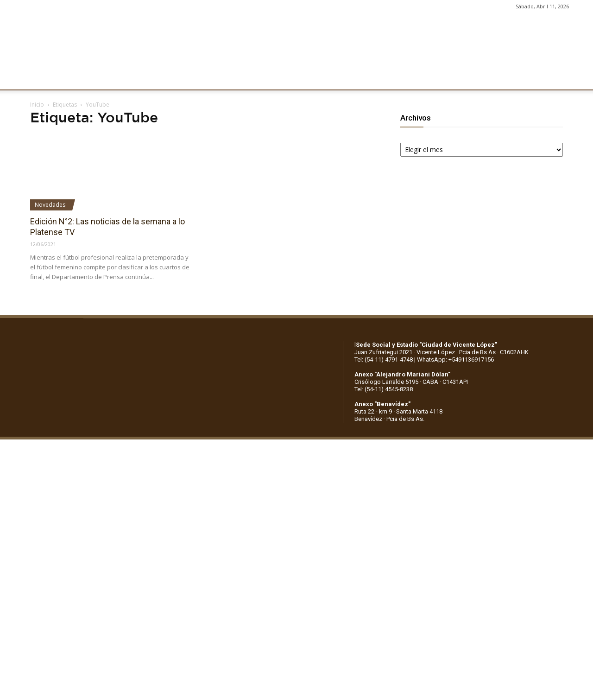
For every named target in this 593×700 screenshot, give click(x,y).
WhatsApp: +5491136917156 (455, 360)
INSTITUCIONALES (90, 77)
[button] (577, 78)
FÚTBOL (145, 77)
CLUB (39, 77)
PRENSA (285, 77)
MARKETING (239, 77)
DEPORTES (189, 77)
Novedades (50, 205)
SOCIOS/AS (331, 77)
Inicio (37, 105)
